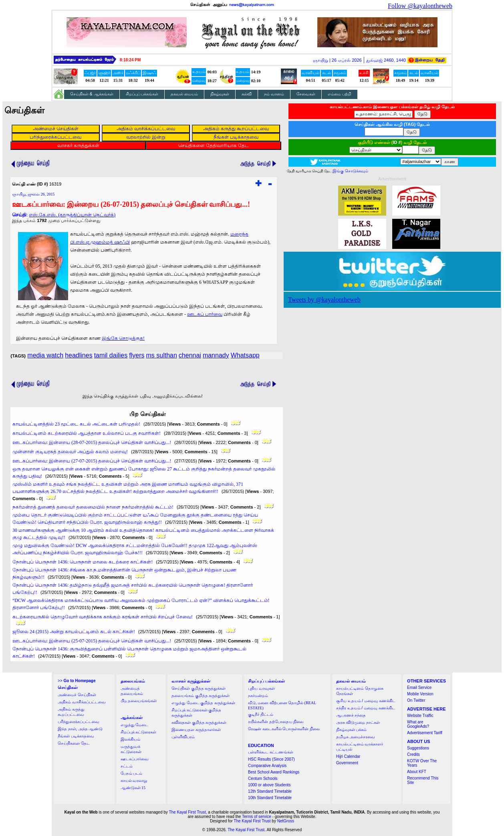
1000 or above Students (269, 785)
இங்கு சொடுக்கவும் (350, 171)
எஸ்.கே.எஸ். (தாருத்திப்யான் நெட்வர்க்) (72, 215)
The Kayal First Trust (187, 812)
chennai (190, 355)
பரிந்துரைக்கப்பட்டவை (79, 722)
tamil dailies (111, 355)
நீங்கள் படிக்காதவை (76, 736)
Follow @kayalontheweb (420, 6)
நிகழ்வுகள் (220, 94)
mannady (216, 355)
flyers (137, 355)
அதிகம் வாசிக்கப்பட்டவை (82, 702)
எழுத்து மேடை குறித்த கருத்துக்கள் (203, 703)
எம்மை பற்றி (340, 94)
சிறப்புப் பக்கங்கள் (142, 94)
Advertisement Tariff (425, 733)
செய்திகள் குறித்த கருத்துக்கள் (199, 688)
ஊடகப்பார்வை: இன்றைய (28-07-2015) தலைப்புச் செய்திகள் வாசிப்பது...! (92, 442)
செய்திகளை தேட (74, 743)
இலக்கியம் (130, 739)
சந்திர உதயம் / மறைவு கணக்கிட (366, 708)
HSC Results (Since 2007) (271, 759)
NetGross (286, 821)
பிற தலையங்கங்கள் (139, 701)
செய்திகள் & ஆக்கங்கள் (92, 94)
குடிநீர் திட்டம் (261, 714)
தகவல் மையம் (184, 94)
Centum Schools (263, 778)
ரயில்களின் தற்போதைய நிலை (276, 722)
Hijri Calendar (348, 756)
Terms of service (257, 817)
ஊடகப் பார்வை (205, 314)
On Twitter (416, 700)
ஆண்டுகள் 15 (133, 788)
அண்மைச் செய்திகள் (77, 695)
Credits (413, 754)
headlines (79, 355)
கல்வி (247, 94)
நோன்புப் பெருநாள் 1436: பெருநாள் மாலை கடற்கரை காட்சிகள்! (83, 562)
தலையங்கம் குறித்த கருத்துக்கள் (201, 696)
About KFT (417, 772)
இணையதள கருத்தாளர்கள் (196, 730)
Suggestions (418, 748)
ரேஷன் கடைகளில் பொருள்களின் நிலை (284, 729)
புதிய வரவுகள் (261, 688)
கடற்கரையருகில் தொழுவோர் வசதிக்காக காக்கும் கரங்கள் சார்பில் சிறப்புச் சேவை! (103, 617)
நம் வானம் (274, 94)
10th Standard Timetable (270, 798)
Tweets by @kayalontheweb (324, 300)
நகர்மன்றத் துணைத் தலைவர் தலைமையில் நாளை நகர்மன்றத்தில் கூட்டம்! (93, 507)
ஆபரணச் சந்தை (351, 715)
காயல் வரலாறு (134, 780)
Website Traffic (420, 716)
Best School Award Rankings (274, 772)
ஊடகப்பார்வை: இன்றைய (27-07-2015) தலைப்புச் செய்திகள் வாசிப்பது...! (92, 461)
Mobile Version (420, 694)
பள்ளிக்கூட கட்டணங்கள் (271, 752)
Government (347, 763)
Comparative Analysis (267, 766)
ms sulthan (161, 355)
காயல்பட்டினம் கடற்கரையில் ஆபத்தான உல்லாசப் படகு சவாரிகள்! (87, 433)
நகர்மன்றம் (258, 696)
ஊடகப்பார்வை (135, 759)
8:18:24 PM (130, 60)
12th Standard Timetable (270, 791)
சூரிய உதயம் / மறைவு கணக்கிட (366, 701)
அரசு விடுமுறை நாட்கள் (358, 722)
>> (77, 681)
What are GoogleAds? (418, 724)
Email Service (419, 688)
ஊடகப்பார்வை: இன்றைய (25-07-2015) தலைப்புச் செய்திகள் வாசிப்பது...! (92, 641)
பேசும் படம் (132, 773)
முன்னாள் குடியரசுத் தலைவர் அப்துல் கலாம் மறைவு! (70, 452)
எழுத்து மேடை (135, 725)
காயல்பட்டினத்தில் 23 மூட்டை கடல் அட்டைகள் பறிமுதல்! (76, 424)
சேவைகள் (306, 94)
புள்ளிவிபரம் (183, 737)
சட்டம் (127, 766)
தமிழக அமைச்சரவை (356, 737)
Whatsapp (245, 355)
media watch (45, 355)
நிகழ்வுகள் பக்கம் (352, 730)
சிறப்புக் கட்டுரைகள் (139, 732)
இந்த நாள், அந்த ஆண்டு (80, 729)
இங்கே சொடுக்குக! (123, 338)
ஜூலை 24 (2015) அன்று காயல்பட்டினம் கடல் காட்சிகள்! (74, 632)
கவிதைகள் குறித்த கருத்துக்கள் (199, 722)
